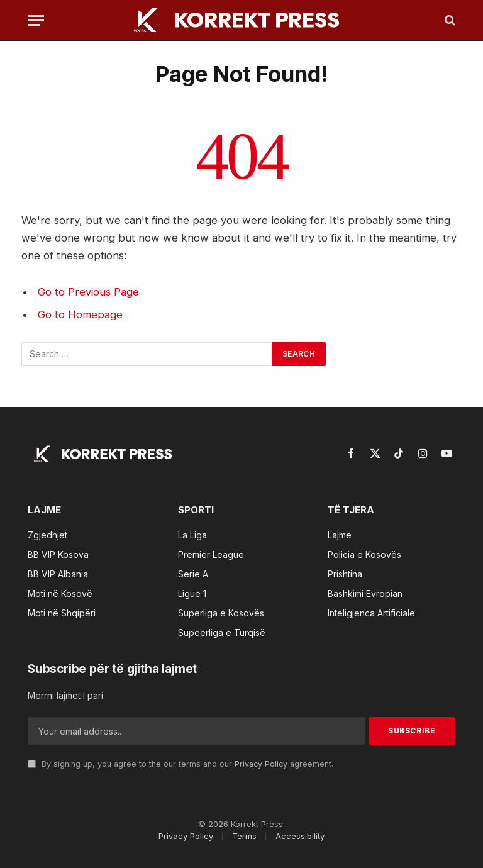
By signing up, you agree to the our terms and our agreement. (180, 764)
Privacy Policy (261, 764)
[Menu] (36, 20)
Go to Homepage (80, 314)
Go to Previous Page (88, 292)
